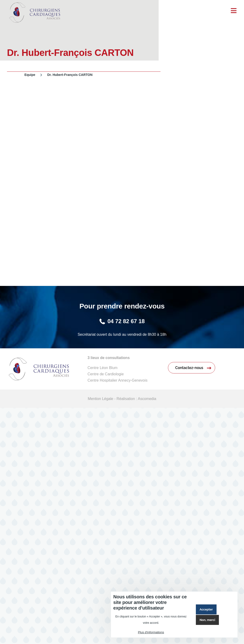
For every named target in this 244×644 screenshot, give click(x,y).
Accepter (206, 609)
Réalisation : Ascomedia (136, 399)
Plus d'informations (151, 632)
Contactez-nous (189, 368)
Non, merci (207, 620)
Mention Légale (100, 399)
